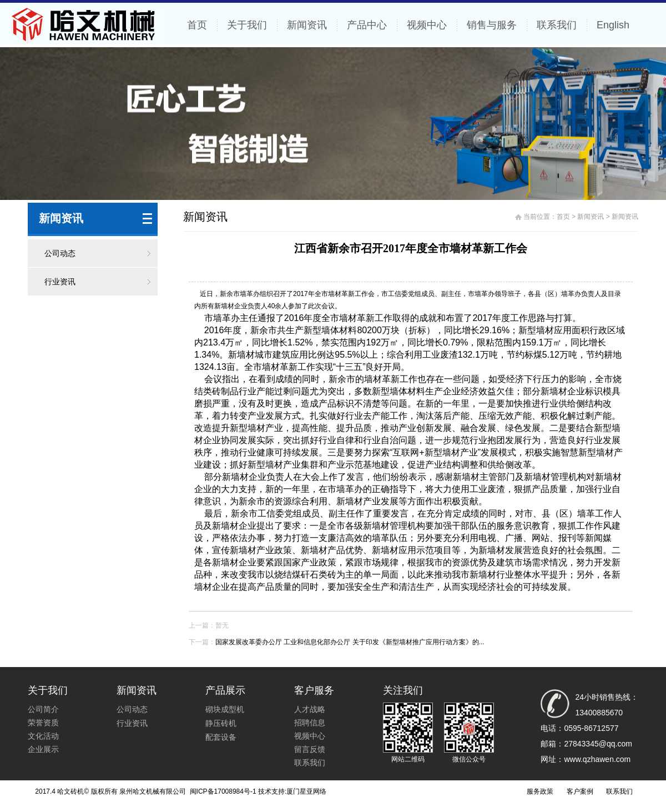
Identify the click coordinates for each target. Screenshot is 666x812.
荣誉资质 (43, 723)
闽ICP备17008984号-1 (222, 791)
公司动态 (60, 253)
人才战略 (310, 709)
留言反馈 (310, 749)
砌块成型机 (225, 709)
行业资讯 (60, 282)
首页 (197, 25)
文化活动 (43, 736)
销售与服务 (492, 25)
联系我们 (557, 25)
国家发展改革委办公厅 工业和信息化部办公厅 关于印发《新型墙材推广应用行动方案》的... (350, 642)
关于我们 (247, 25)
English (613, 25)
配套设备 (221, 737)
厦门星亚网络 (306, 791)
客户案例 (580, 791)
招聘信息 (310, 723)
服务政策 (540, 791)
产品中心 (367, 25)
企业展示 (43, 749)
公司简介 (43, 709)
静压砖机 (221, 723)
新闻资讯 (307, 25)
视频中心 (427, 25)
